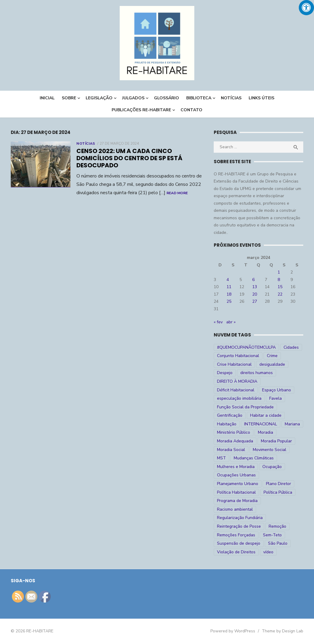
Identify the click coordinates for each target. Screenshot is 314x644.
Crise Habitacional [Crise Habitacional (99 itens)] (234, 364)
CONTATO (191, 110)
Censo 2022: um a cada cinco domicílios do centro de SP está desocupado (129, 158)
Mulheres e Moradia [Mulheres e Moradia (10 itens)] (236, 467)
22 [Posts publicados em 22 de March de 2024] (280, 294)
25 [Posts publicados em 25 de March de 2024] (229, 301)
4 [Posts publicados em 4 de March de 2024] (228, 280)
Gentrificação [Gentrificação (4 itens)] (230, 415)
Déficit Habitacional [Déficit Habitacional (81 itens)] (236, 390)
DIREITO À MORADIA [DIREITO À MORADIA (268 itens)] (237, 381)
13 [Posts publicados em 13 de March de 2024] (255, 287)
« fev (218, 322)
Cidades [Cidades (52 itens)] (291, 347)
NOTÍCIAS (231, 98)
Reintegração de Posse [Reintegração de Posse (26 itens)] (239, 526)
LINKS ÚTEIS (261, 98)
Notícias (86, 143)
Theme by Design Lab (283, 631)
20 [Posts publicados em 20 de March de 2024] (255, 294)
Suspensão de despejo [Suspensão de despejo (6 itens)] (239, 543)
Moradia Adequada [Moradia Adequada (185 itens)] (235, 441)
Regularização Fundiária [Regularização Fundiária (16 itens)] (240, 518)
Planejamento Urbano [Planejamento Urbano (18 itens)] (238, 484)
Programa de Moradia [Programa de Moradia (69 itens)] (237, 501)
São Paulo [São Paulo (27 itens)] (278, 543)
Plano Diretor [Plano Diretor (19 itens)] (278, 484)
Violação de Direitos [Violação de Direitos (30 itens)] (236, 552)
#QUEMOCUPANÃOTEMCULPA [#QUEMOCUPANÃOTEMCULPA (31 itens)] (246, 347)
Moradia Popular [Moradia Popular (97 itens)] (276, 441)
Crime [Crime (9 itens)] (272, 356)
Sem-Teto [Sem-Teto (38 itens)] (272, 535)
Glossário (167, 98)
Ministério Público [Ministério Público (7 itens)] (234, 432)
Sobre (69, 98)
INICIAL (47, 98)
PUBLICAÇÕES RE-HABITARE (141, 110)
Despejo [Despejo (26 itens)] (225, 373)
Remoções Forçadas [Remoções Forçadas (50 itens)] (236, 535)
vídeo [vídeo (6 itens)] (268, 552)
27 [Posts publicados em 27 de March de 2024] (255, 301)
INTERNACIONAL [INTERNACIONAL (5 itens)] (261, 424)
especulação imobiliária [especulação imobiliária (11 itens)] (239, 398)
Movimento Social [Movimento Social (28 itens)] (270, 450)
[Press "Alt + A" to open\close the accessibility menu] (306, 8)
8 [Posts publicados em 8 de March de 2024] (279, 280)
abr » (231, 322)
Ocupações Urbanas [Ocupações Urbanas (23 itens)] (236, 475)
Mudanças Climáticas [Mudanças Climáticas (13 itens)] (254, 458)
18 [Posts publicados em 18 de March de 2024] (229, 294)
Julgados (133, 98)
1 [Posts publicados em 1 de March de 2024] (279, 272)
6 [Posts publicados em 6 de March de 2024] (253, 280)
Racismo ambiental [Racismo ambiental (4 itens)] (235, 509)
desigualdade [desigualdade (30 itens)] (272, 364)
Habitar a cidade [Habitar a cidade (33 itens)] (266, 415)
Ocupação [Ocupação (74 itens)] (272, 467)
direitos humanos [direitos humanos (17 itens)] (257, 373)
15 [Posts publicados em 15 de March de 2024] (280, 287)
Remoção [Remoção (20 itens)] (277, 526)
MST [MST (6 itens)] (221, 458)
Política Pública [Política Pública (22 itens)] (278, 492)
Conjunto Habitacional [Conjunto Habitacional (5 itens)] (238, 356)
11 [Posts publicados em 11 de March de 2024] (229, 287)
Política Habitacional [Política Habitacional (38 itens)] (236, 492)
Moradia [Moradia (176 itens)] (265, 432)
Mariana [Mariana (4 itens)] (292, 424)
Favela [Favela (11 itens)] (275, 398)
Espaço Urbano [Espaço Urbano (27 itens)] (277, 390)
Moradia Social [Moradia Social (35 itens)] (231, 450)
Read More (177, 193)
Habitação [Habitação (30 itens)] (227, 424)
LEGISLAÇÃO (99, 98)
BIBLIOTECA (199, 98)
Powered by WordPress (233, 631)
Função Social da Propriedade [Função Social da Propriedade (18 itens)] (245, 407)
